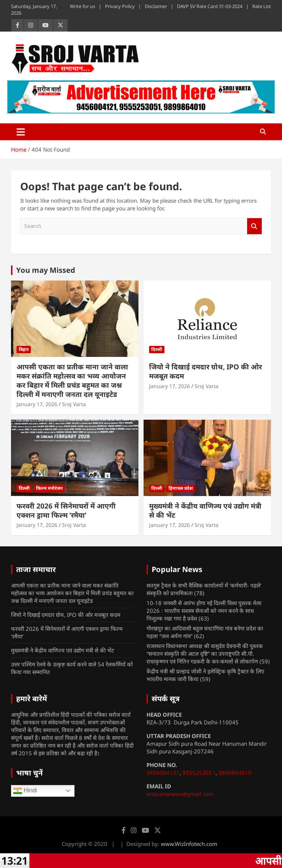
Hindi (25, 791)
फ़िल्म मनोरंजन (49, 488)
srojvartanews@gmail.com (180, 794)
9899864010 (235, 773)
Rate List (262, 6)
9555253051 (199, 773)
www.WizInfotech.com (189, 844)
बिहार (24, 349)
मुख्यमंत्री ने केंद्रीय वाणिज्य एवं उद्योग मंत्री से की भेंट (205, 511)
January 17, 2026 (37, 404)
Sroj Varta (74, 404)
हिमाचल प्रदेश (181, 488)
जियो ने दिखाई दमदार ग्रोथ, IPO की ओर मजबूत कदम (205, 371)
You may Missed (46, 270)
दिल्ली (157, 349)
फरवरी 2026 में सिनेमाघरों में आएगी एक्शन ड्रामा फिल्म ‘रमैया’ (66, 511)
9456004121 (163, 773)
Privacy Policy (120, 6)
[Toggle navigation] (21, 132)
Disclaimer (156, 6)
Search (254, 226)
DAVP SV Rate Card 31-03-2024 (210, 6)
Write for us (82, 6)
